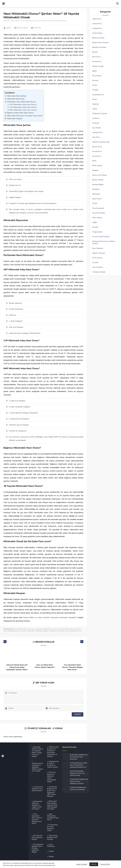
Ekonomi (95, 80)
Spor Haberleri (98, 248)
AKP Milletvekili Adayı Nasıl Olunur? (23, 104)
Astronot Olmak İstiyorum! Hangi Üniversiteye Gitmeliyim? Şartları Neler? (17, 667)
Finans (95, 85)
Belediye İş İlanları (99, 47)
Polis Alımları (97, 218)
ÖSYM (95, 203)
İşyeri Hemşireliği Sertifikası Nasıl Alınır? (53, 817)
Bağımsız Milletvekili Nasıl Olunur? (20, 113)
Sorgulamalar (97, 232)
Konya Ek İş (97, 156)
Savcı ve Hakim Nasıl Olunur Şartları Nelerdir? (45, 666)
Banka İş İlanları (98, 38)
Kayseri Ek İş (97, 147)
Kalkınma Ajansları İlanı (101, 142)
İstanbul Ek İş (97, 132)
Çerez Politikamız (51, 845)
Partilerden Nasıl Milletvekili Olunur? (21, 102)
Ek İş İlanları (97, 76)
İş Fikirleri (96, 118)
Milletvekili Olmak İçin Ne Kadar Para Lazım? (25, 116)
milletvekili (31, 631)
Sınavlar (95, 227)
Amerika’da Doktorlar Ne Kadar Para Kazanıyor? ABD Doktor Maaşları (52, 791)
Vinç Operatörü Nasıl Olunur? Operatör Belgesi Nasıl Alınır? (72, 667)
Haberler (96, 104)
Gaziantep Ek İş (98, 95)
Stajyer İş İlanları (99, 253)
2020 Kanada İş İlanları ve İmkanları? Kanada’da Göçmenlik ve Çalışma (53, 752)
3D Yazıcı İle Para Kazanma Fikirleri (37, 837)
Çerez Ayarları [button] (82, 864)
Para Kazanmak (98, 208)
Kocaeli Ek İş (97, 151)
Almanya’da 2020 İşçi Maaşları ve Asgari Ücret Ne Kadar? (37, 805)
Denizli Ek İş (97, 61)
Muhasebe (96, 194)
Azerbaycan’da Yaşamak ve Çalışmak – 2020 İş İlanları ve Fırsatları (37, 767)
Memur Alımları (98, 180)
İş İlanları (96, 123)
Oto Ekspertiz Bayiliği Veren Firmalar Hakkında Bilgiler (38, 848)
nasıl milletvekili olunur (73, 631)
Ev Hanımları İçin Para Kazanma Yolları (52, 828)
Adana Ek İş (97, 19)
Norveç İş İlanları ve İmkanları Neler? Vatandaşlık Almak (51, 777)
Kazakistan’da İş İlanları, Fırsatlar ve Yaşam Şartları (53, 764)
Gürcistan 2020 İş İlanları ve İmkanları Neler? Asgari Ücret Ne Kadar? (37, 752)
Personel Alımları (99, 213)
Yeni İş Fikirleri (98, 267)
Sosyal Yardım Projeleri (101, 237)
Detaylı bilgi (105, 864)
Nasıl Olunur (15, 21)
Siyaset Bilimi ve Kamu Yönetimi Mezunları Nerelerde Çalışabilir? (50, 618)
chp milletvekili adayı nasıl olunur (70, 629)
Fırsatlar (95, 90)
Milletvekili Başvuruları (16, 99)
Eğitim (95, 71)
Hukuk (95, 109)
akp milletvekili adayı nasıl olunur (24, 629)
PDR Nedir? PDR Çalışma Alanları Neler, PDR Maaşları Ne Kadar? (52, 805)
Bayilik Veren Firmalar (100, 43)
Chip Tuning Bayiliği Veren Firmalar (52, 837)
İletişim (51, 856)
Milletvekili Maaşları (15, 119)
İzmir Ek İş (96, 137)
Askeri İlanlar (97, 33)
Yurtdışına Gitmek (99, 272)
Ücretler (95, 262)
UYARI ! (51, 851)
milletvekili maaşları (42, 631)
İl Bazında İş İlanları (100, 114)
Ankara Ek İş (97, 24)
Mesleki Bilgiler (98, 185)
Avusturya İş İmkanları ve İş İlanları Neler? (37, 789)
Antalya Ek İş (97, 28)
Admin (8, 28)
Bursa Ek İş (96, 57)
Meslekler (96, 189)
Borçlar (95, 52)
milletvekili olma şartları (57, 631)
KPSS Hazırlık (97, 166)
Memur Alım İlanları (100, 175)
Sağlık (95, 222)
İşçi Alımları (97, 128)
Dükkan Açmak (98, 66)
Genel (95, 99)
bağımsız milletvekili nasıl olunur (47, 629)
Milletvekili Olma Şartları (17, 96)
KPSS (94, 161)
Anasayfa (7, 21)
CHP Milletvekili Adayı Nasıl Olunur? (23, 107)
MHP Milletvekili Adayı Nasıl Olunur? (23, 110)
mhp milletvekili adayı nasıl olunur (15, 631)
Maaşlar (95, 170)
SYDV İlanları (97, 258)
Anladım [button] (94, 864)
